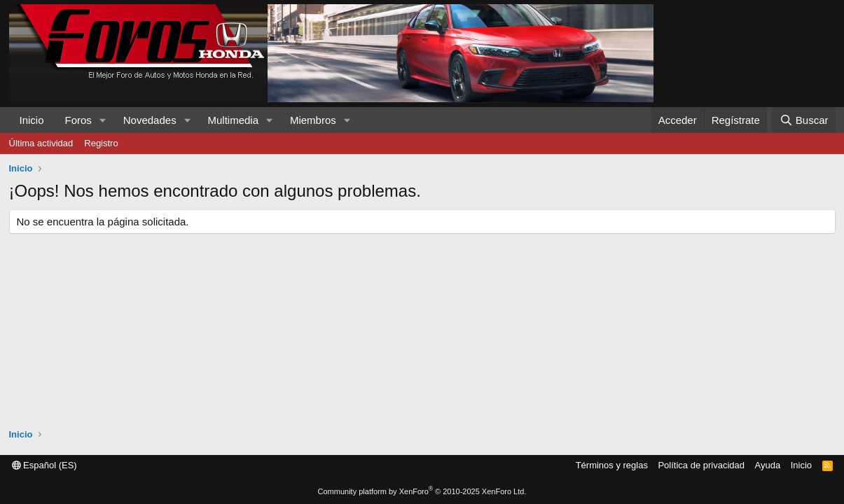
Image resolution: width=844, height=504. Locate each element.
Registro (101, 143)
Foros (78, 120)
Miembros (313, 120)
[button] (103, 120)
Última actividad (41, 143)
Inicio (32, 120)
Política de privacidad (701, 465)
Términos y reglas (612, 465)
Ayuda (768, 465)
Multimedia (234, 120)
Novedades (150, 120)
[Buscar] (803, 120)
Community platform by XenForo (422, 491)
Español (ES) (44, 465)
